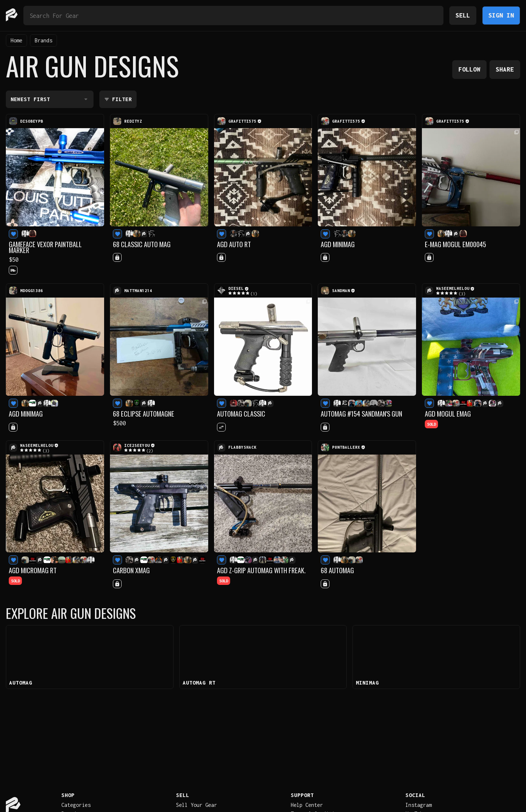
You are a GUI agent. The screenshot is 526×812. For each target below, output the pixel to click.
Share (505, 69)
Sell (463, 15)
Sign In (501, 15)
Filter (118, 99)
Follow (469, 69)
